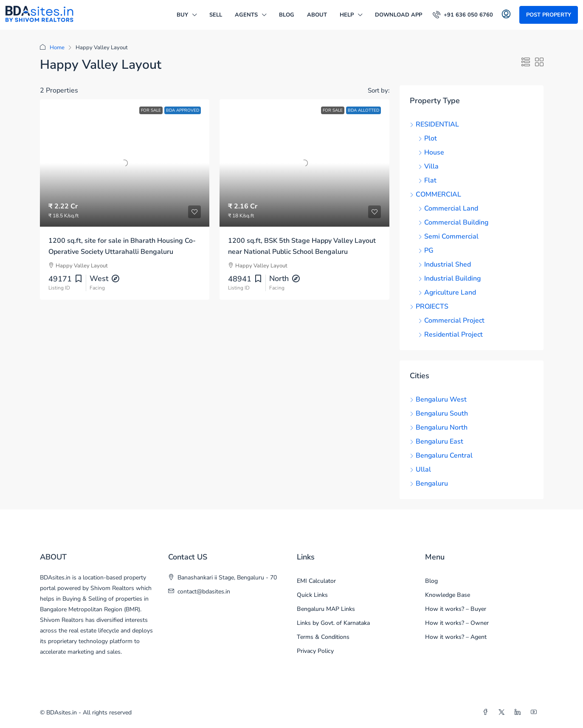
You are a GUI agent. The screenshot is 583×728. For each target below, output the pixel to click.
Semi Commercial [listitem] (448, 236)
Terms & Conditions (323, 637)
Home (57, 48)
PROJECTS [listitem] (429, 306)
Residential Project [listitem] (451, 334)
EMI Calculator (316, 581)
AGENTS (246, 15)
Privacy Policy (315, 651)
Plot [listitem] (428, 138)
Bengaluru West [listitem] (438, 399)
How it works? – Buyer (456, 609)
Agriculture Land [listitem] (447, 292)
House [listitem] (431, 152)
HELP (347, 15)
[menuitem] (463, 15)
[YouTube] (535, 713)
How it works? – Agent (456, 637)
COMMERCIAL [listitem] (435, 194)
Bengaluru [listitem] (429, 483)
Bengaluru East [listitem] (437, 441)
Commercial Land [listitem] (448, 208)
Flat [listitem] (427, 180)
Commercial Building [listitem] (453, 222)
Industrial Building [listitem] (449, 278)
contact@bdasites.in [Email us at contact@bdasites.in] (204, 592)
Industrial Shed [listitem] (445, 264)
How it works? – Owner (457, 623)
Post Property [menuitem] (549, 15)
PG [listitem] (426, 250)
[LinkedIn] (519, 713)
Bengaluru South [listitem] (439, 413)
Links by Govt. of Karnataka (333, 623)
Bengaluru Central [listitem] (441, 455)
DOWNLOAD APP (399, 15)
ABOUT (317, 15)
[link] (125, 163)
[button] (526, 63)
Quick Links (312, 595)
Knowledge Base (448, 595)
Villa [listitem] (428, 166)
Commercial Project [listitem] (451, 320)
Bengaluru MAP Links (326, 609)
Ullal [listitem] (420, 469)
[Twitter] (503, 713)
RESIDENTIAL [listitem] (434, 124)
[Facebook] (487, 713)
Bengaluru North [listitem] (439, 427)
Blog (287, 15)
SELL (216, 15)
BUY (182, 15)
